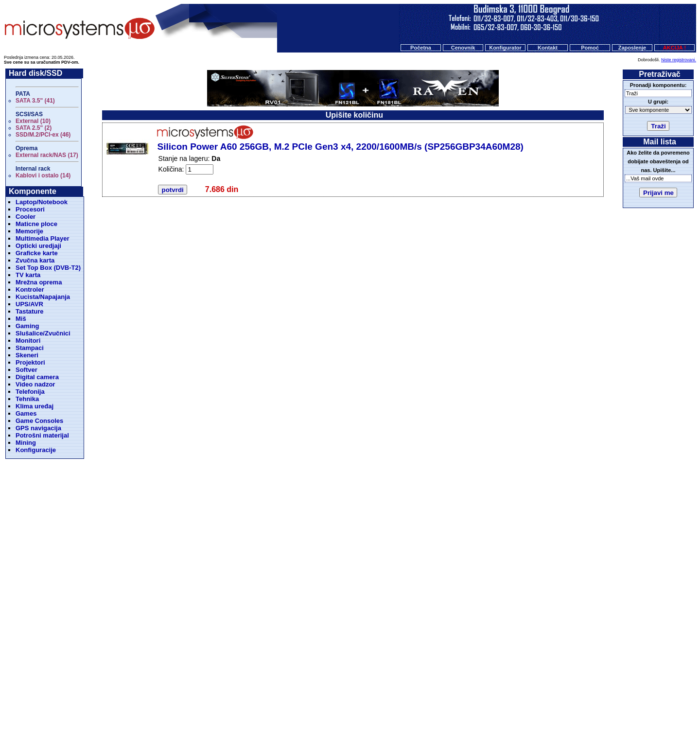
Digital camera (37, 377)
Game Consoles (39, 421)
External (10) (33, 121)
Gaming (27, 326)
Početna (421, 48)
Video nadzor (35, 384)
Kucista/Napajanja (43, 297)
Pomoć (590, 48)
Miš (21, 319)
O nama (384, 685)
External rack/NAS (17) (47, 155)
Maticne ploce (36, 224)
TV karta (28, 275)
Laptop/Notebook (42, 202)
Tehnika (27, 399)
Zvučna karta (35, 260)
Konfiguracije (36, 450)
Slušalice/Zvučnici (43, 333)
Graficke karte (37, 253)
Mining (26, 443)
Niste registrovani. (679, 60)
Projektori (30, 362)
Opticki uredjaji (38, 246)
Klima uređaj (35, 406)
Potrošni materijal (42, 435)
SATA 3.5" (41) (35, 101)
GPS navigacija (38, 428)
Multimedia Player (43, 238)
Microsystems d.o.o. (358, 704)
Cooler (26, 217)
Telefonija (30, 392)
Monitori (28, 341)
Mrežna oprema (39, 282)
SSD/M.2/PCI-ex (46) (43, 135)
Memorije (29, 231)
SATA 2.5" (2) (34, 128)
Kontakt (548, 48)
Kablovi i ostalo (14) (43, 175)
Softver (26, 370)
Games (26, 413)
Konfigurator (505, 48)
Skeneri (27, 355)
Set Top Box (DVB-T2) (48, 268)
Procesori (30, 209)
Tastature (30, 311)
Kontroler (30, 289)
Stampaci (30, 348)
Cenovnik (463, 48)
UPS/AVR (29, 304)
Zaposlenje (632, 48)
